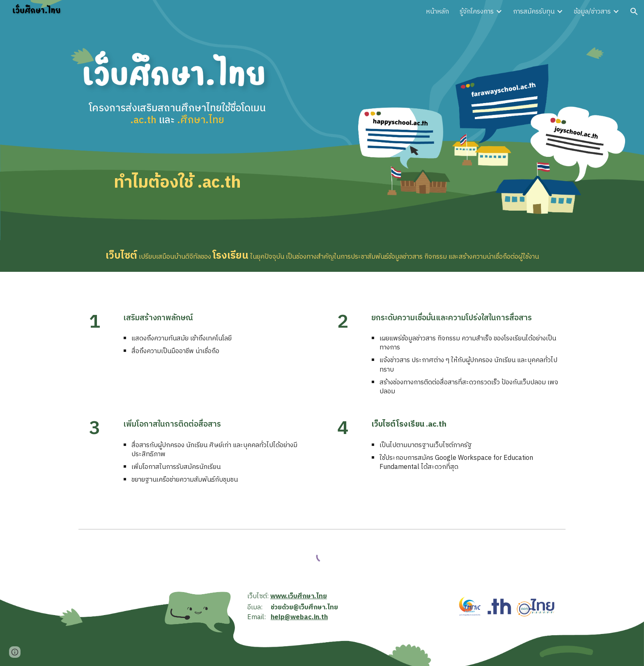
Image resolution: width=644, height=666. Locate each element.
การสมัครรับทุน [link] (534, 12)
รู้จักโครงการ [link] (477, 12)
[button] (634, 11)
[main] (177, 123)
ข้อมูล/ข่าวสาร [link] (592, 12)
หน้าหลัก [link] (437, 12)
